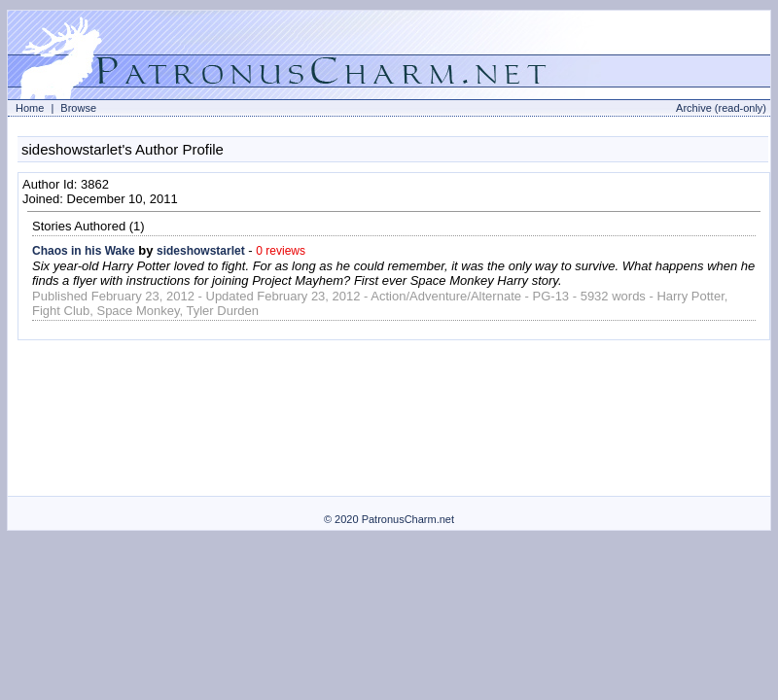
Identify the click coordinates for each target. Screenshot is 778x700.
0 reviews (281, 251)
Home (30, 108)
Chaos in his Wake (84, 251)
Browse (78, 108)
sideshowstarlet (201, 251)
